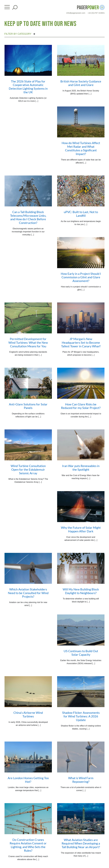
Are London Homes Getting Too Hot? (28, 780)
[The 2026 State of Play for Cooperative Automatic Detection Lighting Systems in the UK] (28, 60)
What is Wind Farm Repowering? (81, 780)
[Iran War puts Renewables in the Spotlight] (81, 445)
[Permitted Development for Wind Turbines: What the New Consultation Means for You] (28, 318)
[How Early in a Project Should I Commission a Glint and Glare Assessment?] (81, 253)
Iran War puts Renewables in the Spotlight (81, 468)
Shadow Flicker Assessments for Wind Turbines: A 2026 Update (81, 716)
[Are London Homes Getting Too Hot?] (28, 757)
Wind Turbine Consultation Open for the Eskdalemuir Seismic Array (28, 469)
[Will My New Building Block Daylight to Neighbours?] (81, 568)
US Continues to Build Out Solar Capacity (81, 653)
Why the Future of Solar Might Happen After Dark (81, 529)
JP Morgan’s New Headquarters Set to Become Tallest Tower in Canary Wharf (81, 342)
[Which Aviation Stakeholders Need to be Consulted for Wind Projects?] (28, 568)
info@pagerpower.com (76, 13)
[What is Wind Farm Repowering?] (81, 757)
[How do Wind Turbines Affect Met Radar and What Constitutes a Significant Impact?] (81, 122)
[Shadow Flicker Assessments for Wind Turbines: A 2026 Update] (81, 692)
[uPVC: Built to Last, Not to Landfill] (81, 191)
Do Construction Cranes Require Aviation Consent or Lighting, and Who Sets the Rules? (28, 845)
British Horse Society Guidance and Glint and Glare (81, 83)
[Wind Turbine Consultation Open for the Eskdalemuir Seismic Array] (28, 445)
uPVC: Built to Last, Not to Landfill (81, 214)
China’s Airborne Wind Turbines (28, 714)
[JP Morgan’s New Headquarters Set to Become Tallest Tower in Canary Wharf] (81, 318)
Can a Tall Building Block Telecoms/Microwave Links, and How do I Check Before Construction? (28, 217)
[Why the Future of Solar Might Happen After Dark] (81, 507)
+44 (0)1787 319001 (96, 13)
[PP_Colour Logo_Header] (91, 6)
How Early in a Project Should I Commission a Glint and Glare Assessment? (81, 277)
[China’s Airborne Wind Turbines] (28, 692)
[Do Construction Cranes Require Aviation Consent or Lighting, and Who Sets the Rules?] (28, 819)
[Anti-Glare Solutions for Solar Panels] (28, 383)
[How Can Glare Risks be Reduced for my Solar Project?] (81, 383)
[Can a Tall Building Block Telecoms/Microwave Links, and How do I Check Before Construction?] (28, 191)
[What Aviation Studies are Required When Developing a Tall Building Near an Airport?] (81, 819)
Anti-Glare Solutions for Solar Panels (28, 406)
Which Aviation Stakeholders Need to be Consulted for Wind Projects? (28, 593)
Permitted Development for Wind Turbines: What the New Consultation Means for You (28, 342)
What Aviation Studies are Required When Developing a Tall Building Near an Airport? (81, 843)
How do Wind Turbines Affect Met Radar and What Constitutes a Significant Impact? (81, 148)
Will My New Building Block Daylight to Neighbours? (81, 591)
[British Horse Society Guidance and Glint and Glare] (81, 60)
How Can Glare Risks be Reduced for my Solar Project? (81, 406)
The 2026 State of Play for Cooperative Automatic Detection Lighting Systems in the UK (28, 87)
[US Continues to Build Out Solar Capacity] (81, 630)
